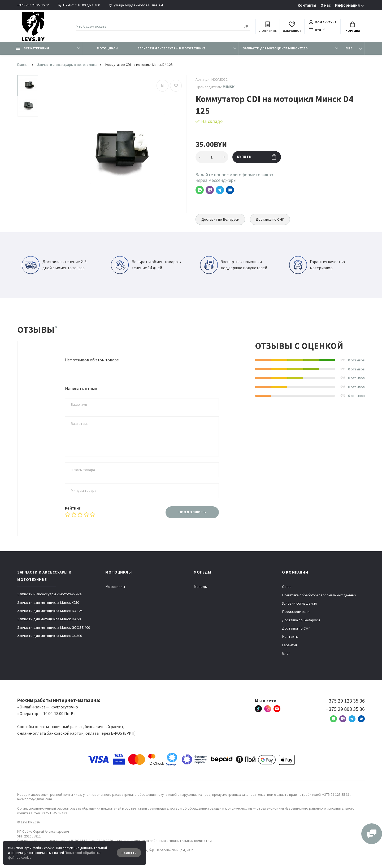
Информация (347, 5)
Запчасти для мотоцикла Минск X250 (275, 48)
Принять (129, 853)
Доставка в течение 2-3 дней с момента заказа (54, 265)
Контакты (307, 5)
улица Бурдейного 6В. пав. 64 (136, 5)
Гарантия (290, 645)
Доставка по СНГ (270, 219)
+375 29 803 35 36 (345, 709)
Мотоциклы (108, 48)
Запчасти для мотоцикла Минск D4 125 (50, 611)
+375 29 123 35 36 (31, 5)
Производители (296, 612)
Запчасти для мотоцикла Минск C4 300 (50, 636)
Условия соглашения (299, 603)
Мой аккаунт (323, 22)
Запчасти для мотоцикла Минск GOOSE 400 (54, 627)
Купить (256, 157)
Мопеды (201, 587)
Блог (286, 653)
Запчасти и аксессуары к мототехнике (172, 48)
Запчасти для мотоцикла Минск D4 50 (49, 619)
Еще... (350, 48)
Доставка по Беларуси (220, 219)
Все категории (32, 48)
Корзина (353, 27)
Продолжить (192, 512)
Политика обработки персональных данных (319, 595)
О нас (325, 5)
